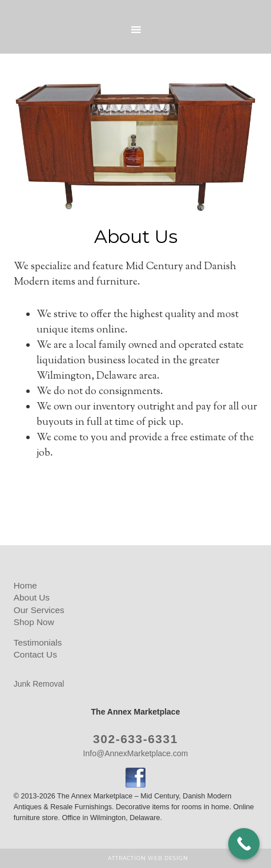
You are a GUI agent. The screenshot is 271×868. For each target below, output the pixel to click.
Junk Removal (39, 684)
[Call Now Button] (244, 844)
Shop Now (34, 622)
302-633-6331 (135, 739)
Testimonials (38, 642)
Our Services (39, 610)
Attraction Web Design (148, 858)
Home (25, 585)
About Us (32, 597)
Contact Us (35, 654)
